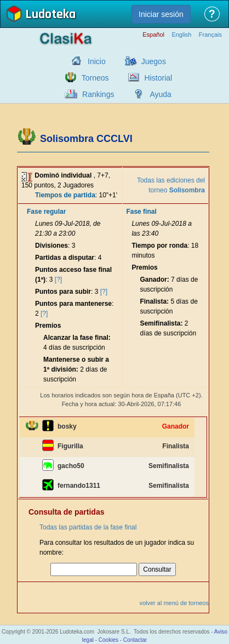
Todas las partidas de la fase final (88, 527)
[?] (58, 280)
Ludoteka (50, 15)
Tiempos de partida (65, 195)
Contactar (135, 640)
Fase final (141, 212)
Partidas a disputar (65, 258)
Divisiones (51, 246)
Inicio (97, 61)
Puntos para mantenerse (73, 304)
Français (210, 35)
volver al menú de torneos (174, 603)
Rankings (98, 94)
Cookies (108, 640)
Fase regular (46, 212)
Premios (48, 326)
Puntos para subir (63, 292)
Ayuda (160, 94)
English (181, 35)
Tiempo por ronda (159, 246)
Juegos (154, 61)
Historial (159, 78)
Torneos (95, 78)
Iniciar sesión (161, 14)
